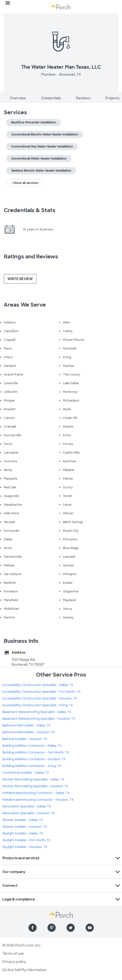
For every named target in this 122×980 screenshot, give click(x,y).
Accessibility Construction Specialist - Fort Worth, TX (41, 692)
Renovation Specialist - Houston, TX (29, 813)
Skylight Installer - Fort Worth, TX (27, 840)
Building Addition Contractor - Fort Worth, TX (36, 752)
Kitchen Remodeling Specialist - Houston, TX (35, 786)
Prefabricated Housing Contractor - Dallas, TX (36, 793)
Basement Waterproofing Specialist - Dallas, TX (37, 712)
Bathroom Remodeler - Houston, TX (29, 732)
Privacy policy (14, 962)
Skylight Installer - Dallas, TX (23, 833)
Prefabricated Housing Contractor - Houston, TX (38, 800)
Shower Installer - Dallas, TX (23, 820)
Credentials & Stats (30, 210)
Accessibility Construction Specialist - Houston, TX (40, 698)
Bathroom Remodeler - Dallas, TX (27, 725)
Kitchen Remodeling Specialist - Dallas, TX (33, 779)
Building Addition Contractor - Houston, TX (34, 759)
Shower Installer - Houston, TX (25, 827)
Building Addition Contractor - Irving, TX (32, 766)
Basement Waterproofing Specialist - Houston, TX (39, 719)
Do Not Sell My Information (24, 970)
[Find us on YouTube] (90, 928)
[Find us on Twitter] (71, 928)
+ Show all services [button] (25, 183)
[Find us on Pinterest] (52, 928)
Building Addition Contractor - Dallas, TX (32, 746)
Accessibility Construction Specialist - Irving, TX (38, 705)
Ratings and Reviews (31, 257)
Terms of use (13, 953)
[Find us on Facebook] (33, 928)
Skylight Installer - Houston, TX (25, 847)
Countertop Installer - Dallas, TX (26, 773)
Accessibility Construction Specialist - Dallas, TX (38, 685)
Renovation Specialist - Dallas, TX (27, 806)
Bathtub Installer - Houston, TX (25, 739)
